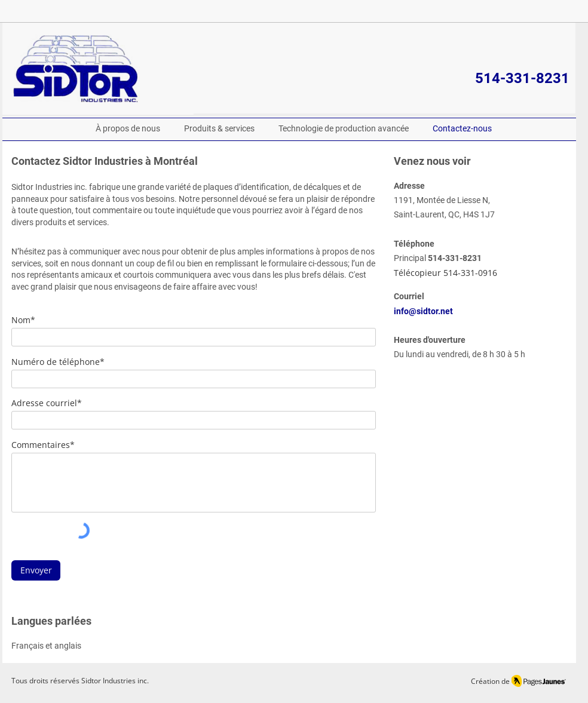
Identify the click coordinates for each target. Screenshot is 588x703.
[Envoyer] (36, 570)
